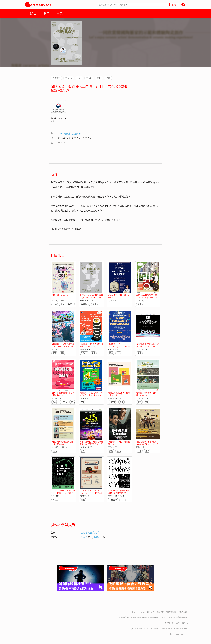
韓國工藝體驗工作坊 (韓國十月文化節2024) (119, 394)
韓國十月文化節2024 (60, 295)
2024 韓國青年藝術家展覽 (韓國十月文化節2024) (119, 492)
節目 (33, 13)
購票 (46, 13)
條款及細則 (183, 612)
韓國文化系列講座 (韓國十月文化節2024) (62, 443)
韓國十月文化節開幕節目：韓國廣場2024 (63, 394)
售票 (60, 13)
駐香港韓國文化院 (60, 90)
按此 (186, 623)
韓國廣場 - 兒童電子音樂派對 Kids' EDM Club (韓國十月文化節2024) (63, 346)
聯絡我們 (160, 612)
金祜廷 (97, 537)
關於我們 (150, 612)
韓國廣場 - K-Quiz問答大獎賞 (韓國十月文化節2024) (91, 394)
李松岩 (84, 537)
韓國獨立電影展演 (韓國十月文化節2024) (147, 394)
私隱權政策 (171, 612)
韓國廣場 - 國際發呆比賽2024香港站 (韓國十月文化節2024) (147, 298)
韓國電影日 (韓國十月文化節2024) (119, 443)
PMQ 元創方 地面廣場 (69, 133)
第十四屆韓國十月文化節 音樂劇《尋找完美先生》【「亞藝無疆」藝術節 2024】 (91, 444)
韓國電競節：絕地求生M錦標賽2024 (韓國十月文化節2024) (147, 444)
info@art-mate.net (176, 629)
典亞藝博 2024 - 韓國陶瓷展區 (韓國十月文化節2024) (91, 296)
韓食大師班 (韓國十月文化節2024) (119, 296)
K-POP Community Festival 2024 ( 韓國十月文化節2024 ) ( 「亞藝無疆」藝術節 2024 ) (63, 494)
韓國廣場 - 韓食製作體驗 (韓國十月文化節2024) (91, 345)
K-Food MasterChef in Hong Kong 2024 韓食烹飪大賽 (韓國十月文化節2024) (91, 493)
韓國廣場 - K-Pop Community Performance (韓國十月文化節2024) (119, 346)
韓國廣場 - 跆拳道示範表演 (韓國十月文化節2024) (147, 345)
